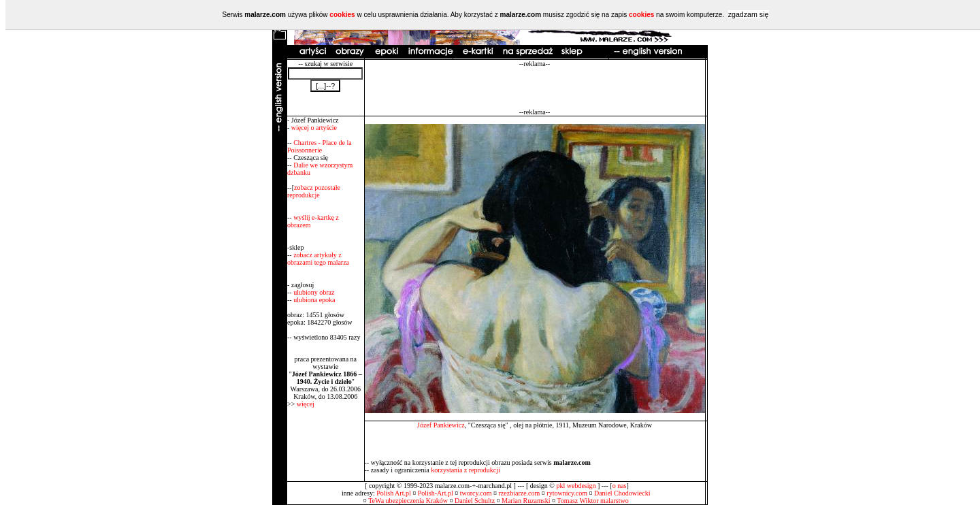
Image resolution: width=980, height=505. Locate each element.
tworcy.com (476, 493)
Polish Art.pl (394, 493)
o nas (620, 486)
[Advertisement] (535, 88)
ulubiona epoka (314, 300)
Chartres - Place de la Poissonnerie (320, 146)
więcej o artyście (314, 128)
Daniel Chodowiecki (622, 493)
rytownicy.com (567, 493)
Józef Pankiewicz (441, 425)
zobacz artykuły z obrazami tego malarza (318, 259)
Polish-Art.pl (436, 493)
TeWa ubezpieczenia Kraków (408, 501)
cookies (342, 15)
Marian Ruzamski (526, 501)
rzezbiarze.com (520, 493)
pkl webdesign (576, 486)
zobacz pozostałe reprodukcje (314, 191)
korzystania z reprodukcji (465, 470)
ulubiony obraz (314, 292)
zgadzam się (749, 14)
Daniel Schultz (475, 501)
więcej (306, 404)
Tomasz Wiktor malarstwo (592, 501)
